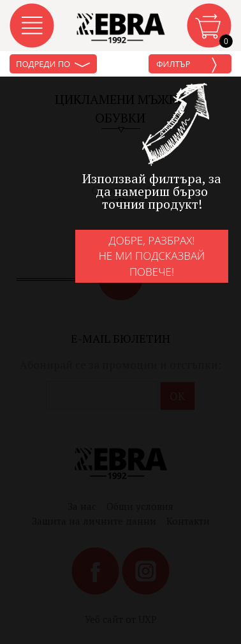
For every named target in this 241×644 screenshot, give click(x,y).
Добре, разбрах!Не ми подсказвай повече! (152, 256)
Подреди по (53, 64)
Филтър (187, 65)
